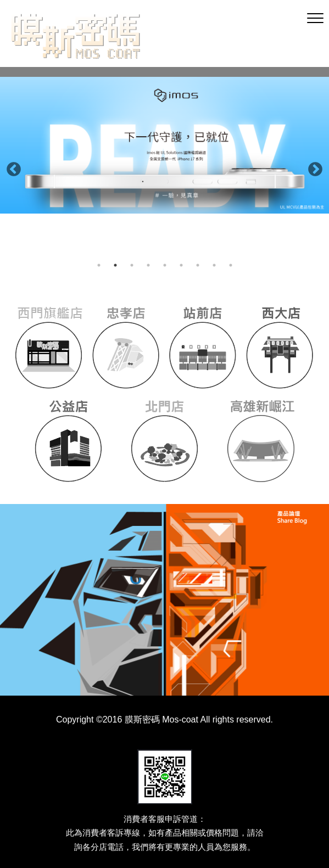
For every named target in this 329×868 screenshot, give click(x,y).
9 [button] (231, 265)
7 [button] (198, 265)
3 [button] (132, 265)
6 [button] (181, 265)
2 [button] (115, 265)
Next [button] (313, 167)
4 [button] (148, 265)
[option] (164, 145)
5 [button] (165, 265)
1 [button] (99, 265)
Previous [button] (11, 167)
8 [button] (214, 265)
